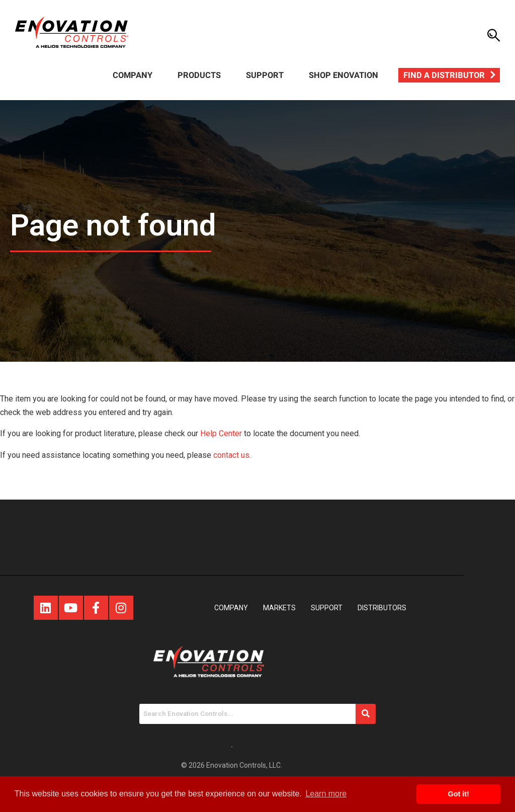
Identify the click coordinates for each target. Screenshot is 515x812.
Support (265, 75)
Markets (279, 608)
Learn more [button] (326, 794)
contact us (231, 455)
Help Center (221, 433)
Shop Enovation (344, 75)
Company (133, 75)
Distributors (382, 608)
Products (199, 75)
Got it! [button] (459, 794)
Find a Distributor (444, 75)
